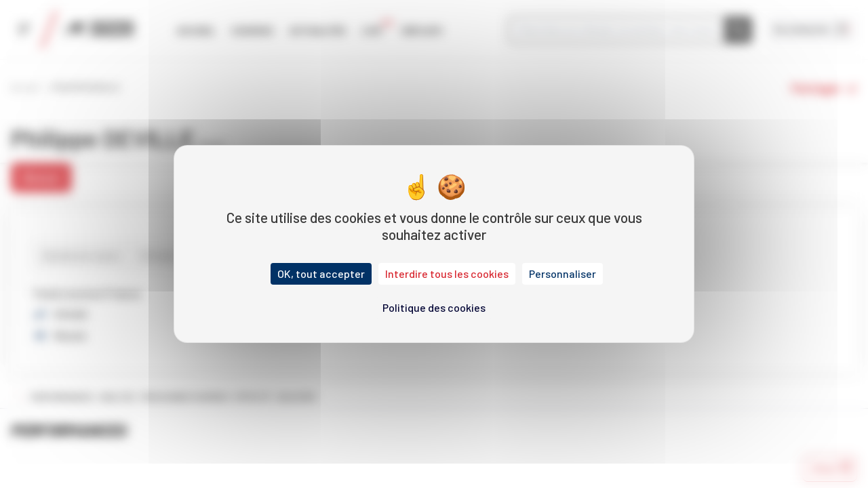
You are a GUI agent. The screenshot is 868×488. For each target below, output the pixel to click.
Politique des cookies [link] (434, 307)
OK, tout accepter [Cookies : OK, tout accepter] (321, 273)
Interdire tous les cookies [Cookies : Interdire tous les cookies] (447, 273)
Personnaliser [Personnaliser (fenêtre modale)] (563, 273)
